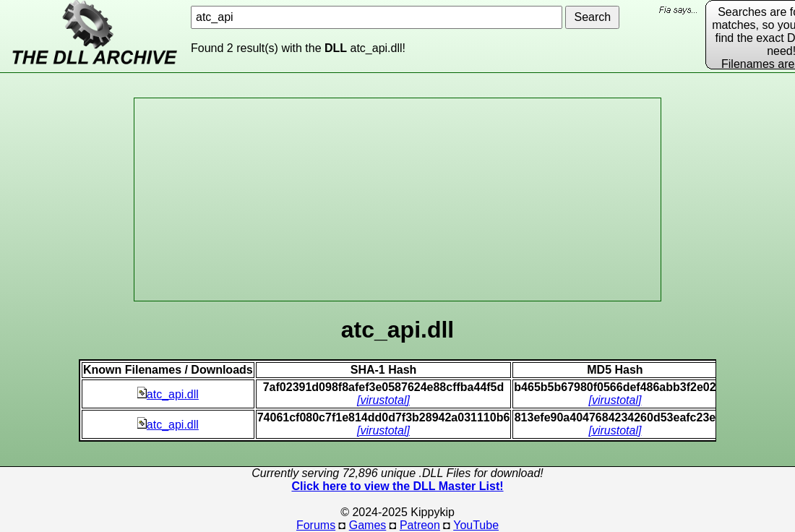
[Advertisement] (397, 199)
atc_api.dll (168, 394)
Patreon (420, 525)
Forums (316, 525)
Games (368, 525)
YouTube (476, 525)
